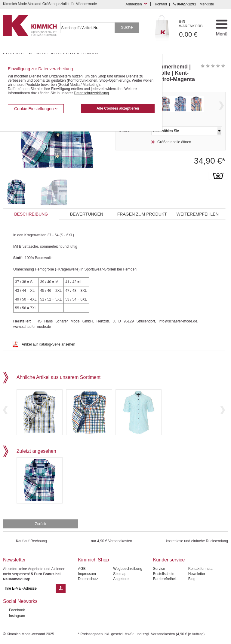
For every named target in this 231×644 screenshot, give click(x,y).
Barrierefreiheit (165, 579)
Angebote (121, 579)
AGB (82, 569)
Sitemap (120, 574)
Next (221, 106)
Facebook (17, 610)
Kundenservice (169, 560)
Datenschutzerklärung (91, 93)
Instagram (17, 616)
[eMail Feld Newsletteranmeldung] (29, 588)
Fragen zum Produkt (142, 214)
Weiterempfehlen (198, 214)
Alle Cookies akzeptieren (118, 108)
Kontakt (161, 4)
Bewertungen (87, 214)
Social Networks (20, 601)
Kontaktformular (201, 569)
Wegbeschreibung (128, 569)
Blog (192, 579)
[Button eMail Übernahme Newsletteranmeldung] (61, 588)
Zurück (40, 524)
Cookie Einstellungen (36, 109)
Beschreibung (31, 214)
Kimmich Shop (93, 560)
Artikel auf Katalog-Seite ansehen (48, 344)
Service (159, 569)
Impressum (87, 574)
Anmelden (134, 4)
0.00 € (194, 29)
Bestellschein (164, 574)
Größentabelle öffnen (174, 142)
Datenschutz (88, 579)
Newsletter (14, 560)
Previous (5, 410)
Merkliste (207, 4)
